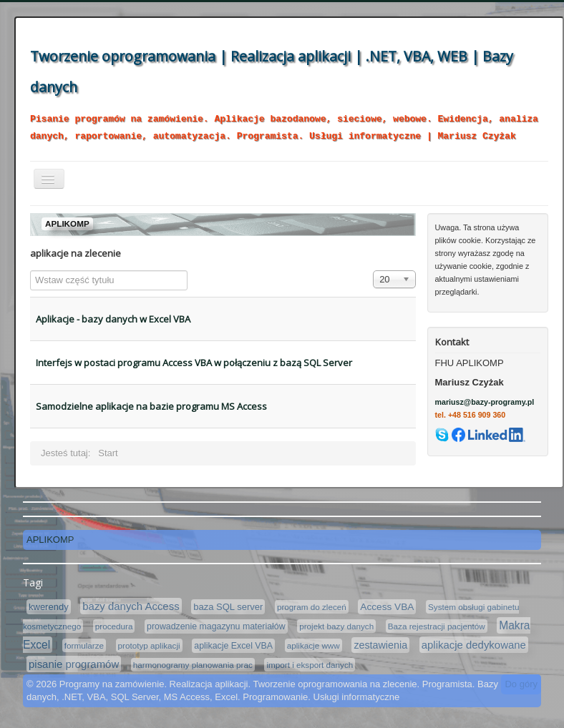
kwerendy (49, 607)
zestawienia (380, 645)
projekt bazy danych (336, 626)
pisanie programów (74, 664)
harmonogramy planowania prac (193, 665)
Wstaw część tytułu (30, 271)
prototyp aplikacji (149, 645)
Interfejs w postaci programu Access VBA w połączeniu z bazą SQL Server (194, 363)
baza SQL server (228, 607)
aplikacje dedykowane (474, 645)
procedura (114, 626)
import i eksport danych (310, 665)
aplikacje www (313, 645)
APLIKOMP (50, 540)
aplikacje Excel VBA (233, 646)
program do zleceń (312, 607)
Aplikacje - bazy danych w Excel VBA (113, 319)
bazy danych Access (131, 606)
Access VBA (387, 607)
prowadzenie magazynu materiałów (216, 626)
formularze (84, 645)
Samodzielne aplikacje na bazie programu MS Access (151, 406)
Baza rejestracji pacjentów (437, 626)
